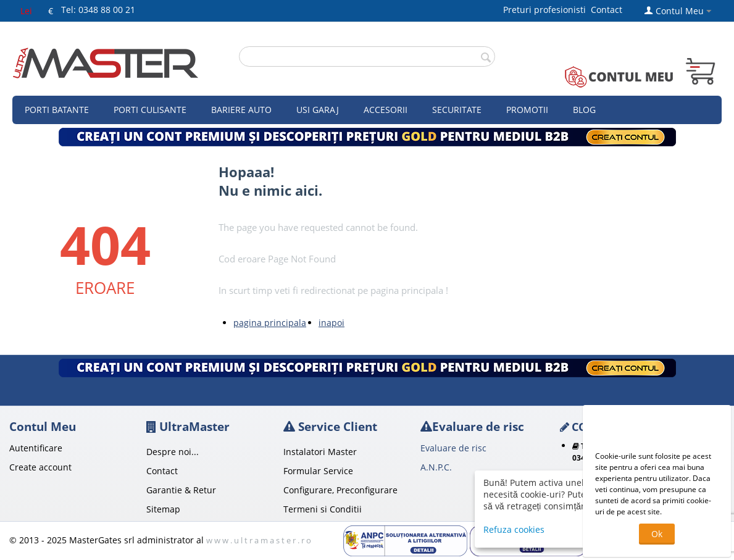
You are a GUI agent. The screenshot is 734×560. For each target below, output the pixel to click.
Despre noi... (173, 452)
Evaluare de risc (453, 448)
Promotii (527, 110)
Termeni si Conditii (323, 509)
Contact (607, 10)
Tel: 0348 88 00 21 (98, 10)
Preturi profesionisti (547, 10)
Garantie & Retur (181, 490)
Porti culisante (150, 110)
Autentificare (36, 448)
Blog (584, 110)
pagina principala (270, 323)
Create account (40, 467)
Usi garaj (318, 110)
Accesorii (386, 110)
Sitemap (163, 509)
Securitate (457, 110)
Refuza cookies (514, 529)
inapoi (332, 323)
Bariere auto (241, 110)
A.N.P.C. (436, 467)
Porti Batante (57, 110)
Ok (657, 534)
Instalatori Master (320, 452)
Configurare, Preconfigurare (340, 490)
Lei (26, 11)
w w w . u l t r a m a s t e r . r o (259, 540)
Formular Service (318, 471)
